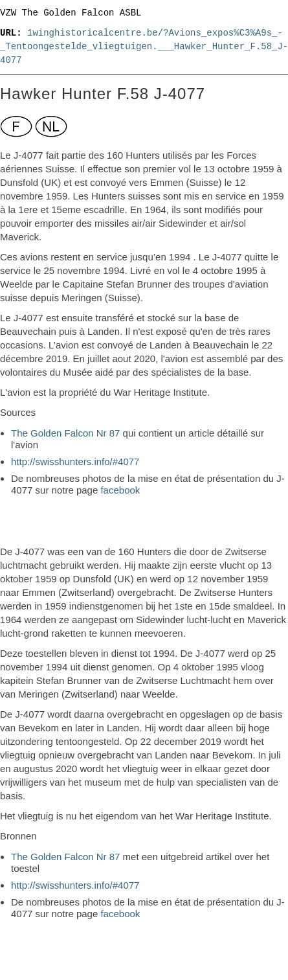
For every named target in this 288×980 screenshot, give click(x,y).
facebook (120, 490)
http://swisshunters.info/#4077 (75, 462)
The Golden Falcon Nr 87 (65, 433)
